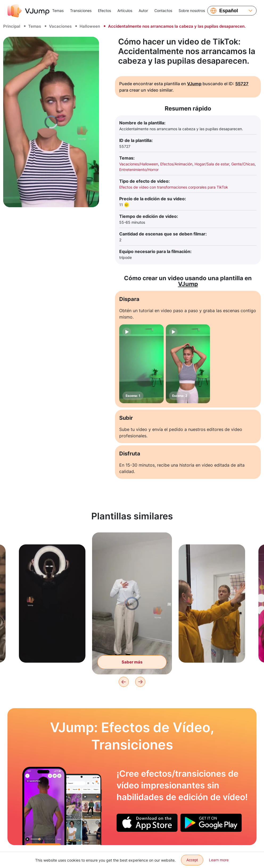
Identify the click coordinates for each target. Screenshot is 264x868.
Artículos (125, 11)
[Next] (140, 682)
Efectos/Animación (176, 164)
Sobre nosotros (192, 11)
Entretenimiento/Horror (139, 170)
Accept (192, 860)
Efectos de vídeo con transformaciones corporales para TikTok (174, 187)
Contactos (163, 11)
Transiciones (81, 11)
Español (229, 11)
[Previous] (124, 682)
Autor (143, 11)
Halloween (90, 26)
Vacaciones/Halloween (139, 164)
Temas (58, 11)
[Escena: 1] (141, 364)
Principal (12, 26)
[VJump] (28, 11)
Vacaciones (60, 26)
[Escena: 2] (188, 364)
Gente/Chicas (243, 164)
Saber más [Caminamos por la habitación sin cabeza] (132, 662)
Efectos (104, 11)
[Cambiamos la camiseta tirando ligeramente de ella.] (44, 806)
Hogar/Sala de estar (212, 164)
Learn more (219, 860)
